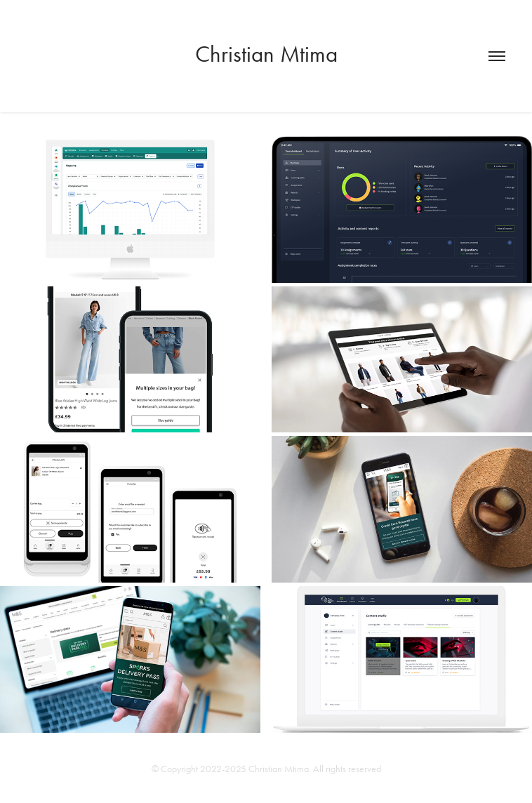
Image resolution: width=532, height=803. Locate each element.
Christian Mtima (266, 54)
